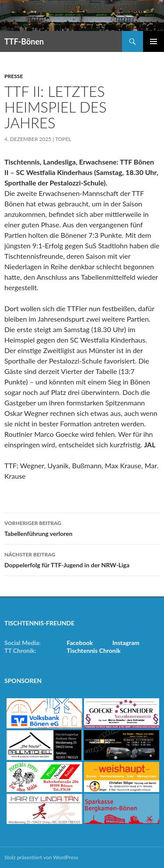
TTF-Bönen (24, 41)
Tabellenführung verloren (82, 528)
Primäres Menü (154, 41)
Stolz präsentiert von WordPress (41, 857)
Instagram (126, 643)
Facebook (80, 643)
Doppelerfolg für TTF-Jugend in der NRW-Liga (82, 559)
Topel (63, 139)
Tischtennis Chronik (94, 650)
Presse (14, 76)
